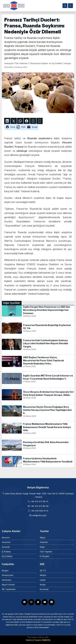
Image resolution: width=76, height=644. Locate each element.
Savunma (6, 542)
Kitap (42, 547)
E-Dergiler (45, 556)
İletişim (43, 575)
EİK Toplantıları (9, 589)
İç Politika (6, 552)
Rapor (43, 538)
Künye (43, 585)
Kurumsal (44, 589)
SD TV (43, 571)
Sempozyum (8, 575)
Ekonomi (6, 538)
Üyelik (43, 580)
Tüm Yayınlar (46, 552)
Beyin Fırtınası (8, 585)
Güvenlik (6, 547)
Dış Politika (7, 556)
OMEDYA (46, 640)
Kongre (5, 571)
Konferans (7, 580)
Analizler (44, 542)
